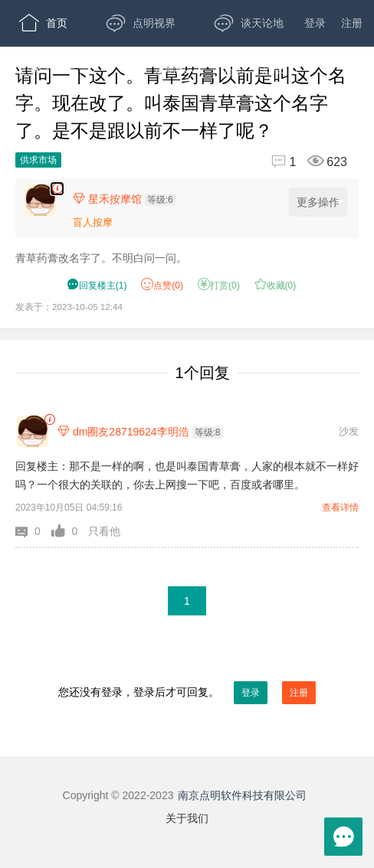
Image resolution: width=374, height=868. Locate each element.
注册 (352, 23)
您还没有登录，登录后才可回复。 (187, 693)
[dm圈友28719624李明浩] (33, 431)
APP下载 (54, 115)
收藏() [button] (276, 286)
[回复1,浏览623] (303, 162)
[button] (33, 531)
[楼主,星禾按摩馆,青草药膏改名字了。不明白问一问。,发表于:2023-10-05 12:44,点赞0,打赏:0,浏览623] (57, 189)
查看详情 (340, 507)
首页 (43, 23)
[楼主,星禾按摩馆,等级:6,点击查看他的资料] (128, 199)
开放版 (254, 69)
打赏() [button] (219, 286)
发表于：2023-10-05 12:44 (69, 307)
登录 (315, 23)
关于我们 (187, 818)
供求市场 (38, 160)
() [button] (97, 286)
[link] (49, 420)
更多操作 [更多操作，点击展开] (321, 202)
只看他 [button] (104, 531)
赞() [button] (162, 286)
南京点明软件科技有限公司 (242, 795)
